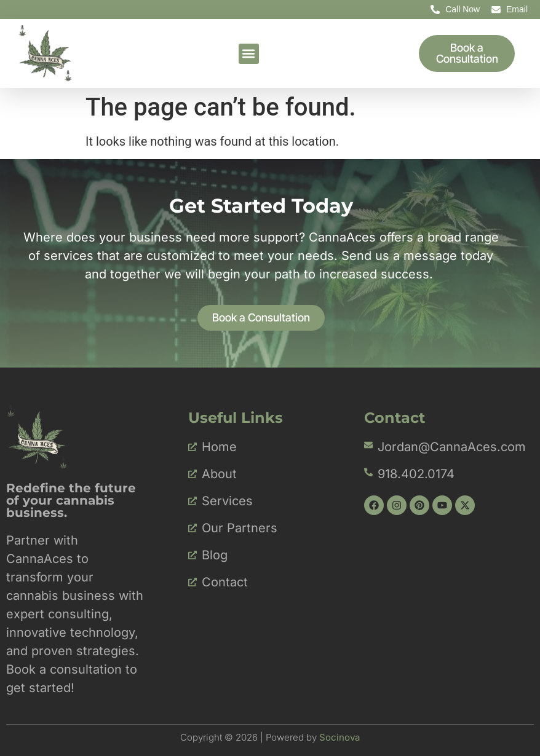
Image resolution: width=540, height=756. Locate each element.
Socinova (339, 737)
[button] (249, 54)
